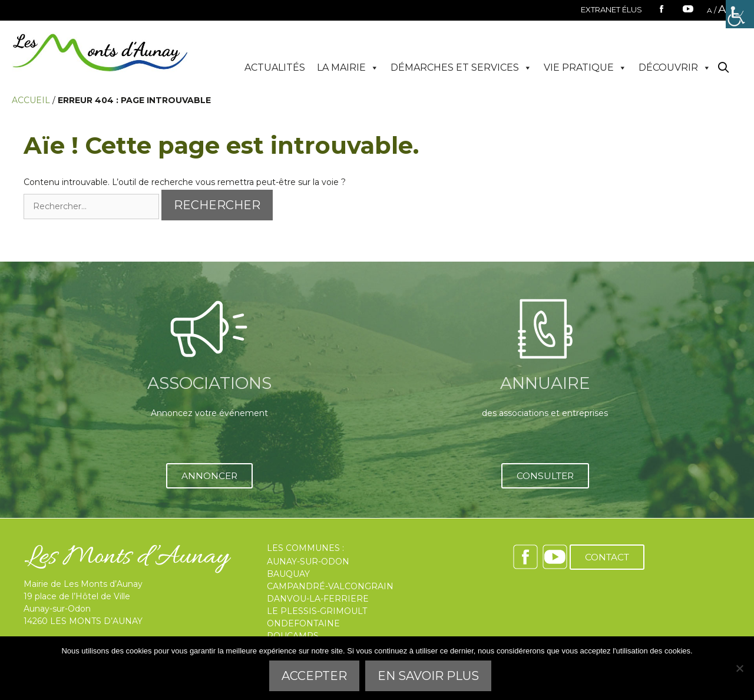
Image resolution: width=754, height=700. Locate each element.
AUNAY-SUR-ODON (308, 562)
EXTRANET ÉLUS (611, 9)
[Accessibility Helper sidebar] (740, 14)
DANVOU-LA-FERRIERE (318, 599)
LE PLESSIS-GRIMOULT (317, 611)
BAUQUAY (288, 574)
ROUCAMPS (293, 636)
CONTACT (607, 557)
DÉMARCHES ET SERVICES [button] (461, 68)
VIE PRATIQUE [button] (585, 68)
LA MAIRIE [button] (348, 68)
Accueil (31, 100)
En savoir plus (428, 676)
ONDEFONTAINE (303, 623)
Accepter (314, 676)
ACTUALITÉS (275, 67)
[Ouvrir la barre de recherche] (724, 68)
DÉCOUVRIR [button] (675, 68)
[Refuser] (739, 668)
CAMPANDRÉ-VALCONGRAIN (330, 586)
